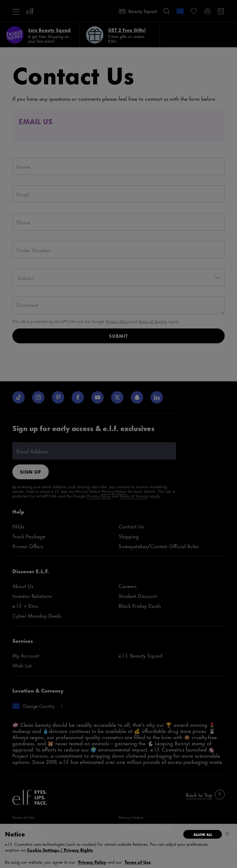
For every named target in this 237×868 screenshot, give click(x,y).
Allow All (203, 834)
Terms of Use (138, 862)
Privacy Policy (92, 862)
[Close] (227, 834)
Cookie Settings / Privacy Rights (60, 850)
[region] (118, 846)
